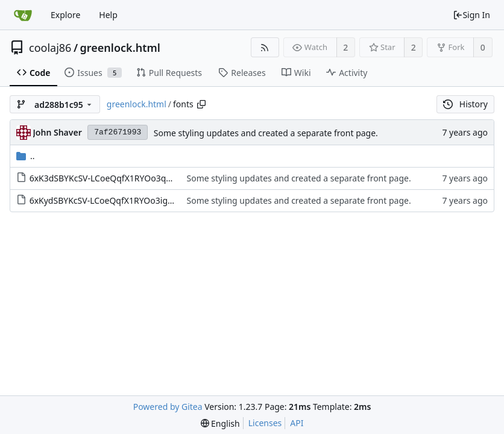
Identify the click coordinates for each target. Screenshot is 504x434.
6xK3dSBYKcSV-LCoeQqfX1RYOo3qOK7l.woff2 (120, 178)
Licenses (265, 423)
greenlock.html (120, 48)
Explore (65, 15)
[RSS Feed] (265, 47)
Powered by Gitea (168, 407)
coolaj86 (50, 48)
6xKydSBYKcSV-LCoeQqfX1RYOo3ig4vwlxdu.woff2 (127, 200)
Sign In (471, 15)
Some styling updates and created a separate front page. (266, 133)
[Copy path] (201, 104)
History (465, 104)
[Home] (23, 15)
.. (26, 156)
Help (108, 15)
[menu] (220, 423)
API (297, 423)
